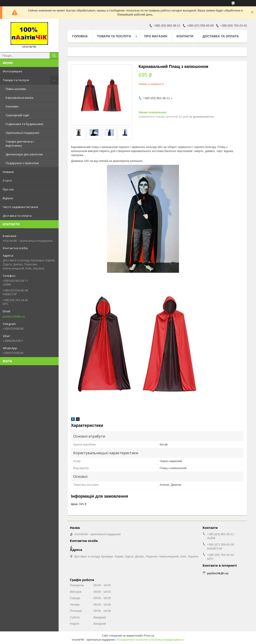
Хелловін (12, 106)
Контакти (185, 36)
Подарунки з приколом (22, 163)
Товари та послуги (16, 80)
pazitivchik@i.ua (14, 316)
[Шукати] (54, 56)
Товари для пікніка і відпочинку (20, 143)
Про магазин (156, 36)
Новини (8, 172)
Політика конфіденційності (168, 640)
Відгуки (8, 198)
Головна (80, 36)
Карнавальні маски (19, 98)
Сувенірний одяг (17, 115)
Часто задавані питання (20, 207)
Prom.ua (149, 636)
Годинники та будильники (24, 124)
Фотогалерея (12, 71)
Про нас (8, 189)
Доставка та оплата (17, 216)
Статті (7, 181)
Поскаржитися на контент (133, 640)
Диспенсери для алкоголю (24, 154)
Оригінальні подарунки (22, 133)
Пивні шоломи (16, 89)
